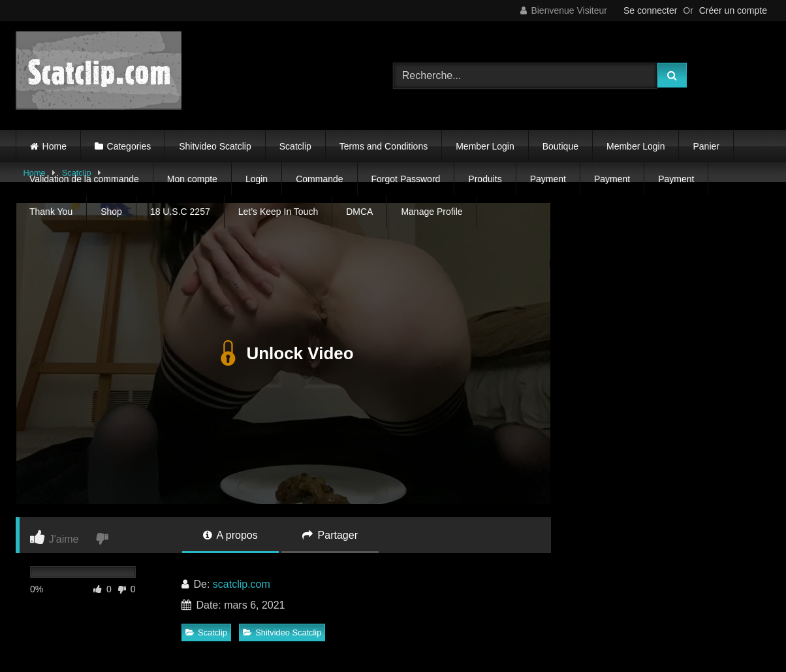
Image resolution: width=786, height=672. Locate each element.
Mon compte (192, 179)
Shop (111, 212)
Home (55, 146)
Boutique (560, 146)
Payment (548, 179)
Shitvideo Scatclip (215, 146)
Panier (706, 146)
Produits (485, 179)
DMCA (359, 212)
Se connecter (651, 10)
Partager (330, 535)
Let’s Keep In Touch (278, 212)
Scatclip (295, 146)
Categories (129, 146)
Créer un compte (733, 10)
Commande (319, 179)
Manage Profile (432, 212)
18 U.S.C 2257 (180, 212)
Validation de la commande (84, 179)
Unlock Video (283, 354)
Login (257, 179)
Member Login (485, 146)
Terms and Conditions (384, 146)
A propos (230, 535)
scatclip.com (242, 584)
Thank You (51, 212)
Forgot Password (406, 179)
